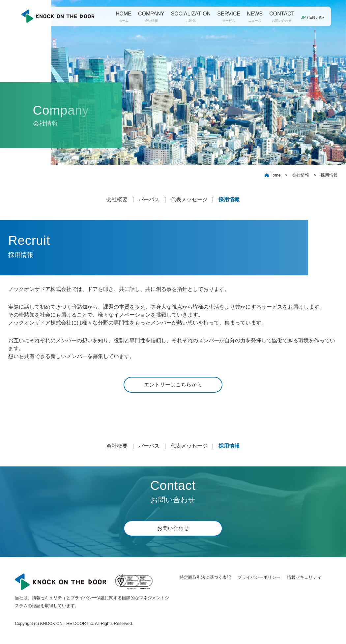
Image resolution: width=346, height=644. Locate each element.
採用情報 (229, 199)
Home (275, 175)
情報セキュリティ (304, 577)
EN (312, 17)
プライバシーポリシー (259, 577)
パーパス (149, 199)
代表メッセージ (189, 199)
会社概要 (117, 199)
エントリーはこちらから (173, 385)
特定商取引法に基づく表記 (205, 577)
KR (322, 17)
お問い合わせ (173, 528)
